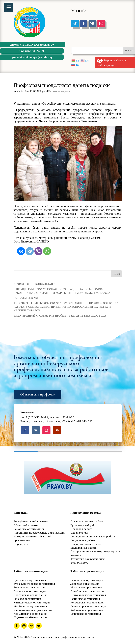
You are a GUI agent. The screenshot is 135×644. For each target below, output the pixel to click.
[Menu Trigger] (9, 7)
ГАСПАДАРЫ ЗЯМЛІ (26, 298)
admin (20, 91)
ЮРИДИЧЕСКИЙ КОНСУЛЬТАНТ (34, 284)
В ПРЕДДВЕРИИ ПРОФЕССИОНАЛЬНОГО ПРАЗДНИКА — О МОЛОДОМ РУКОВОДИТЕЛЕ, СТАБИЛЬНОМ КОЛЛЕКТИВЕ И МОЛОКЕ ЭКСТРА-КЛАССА (62, 291)
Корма (43, 91)
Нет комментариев (59, 91)
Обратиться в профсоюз (37, 394)
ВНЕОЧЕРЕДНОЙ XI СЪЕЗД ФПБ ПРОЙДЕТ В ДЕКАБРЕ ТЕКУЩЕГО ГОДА (60, 316)
